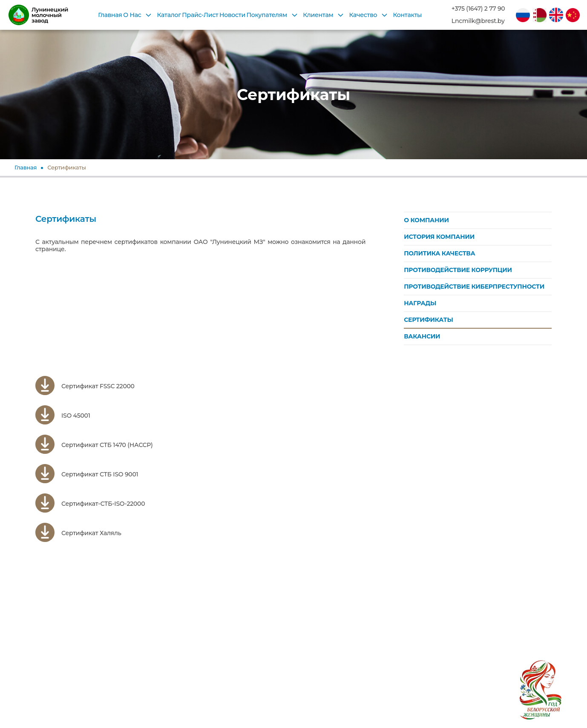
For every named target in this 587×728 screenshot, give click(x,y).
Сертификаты (66, 167)
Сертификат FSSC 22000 (85, 386)
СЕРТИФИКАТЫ (429, 320)
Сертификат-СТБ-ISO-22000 (90, 504)
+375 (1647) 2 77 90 (478, 9)
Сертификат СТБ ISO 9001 (87, 474)
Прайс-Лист (200, 15)
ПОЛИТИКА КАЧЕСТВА (439, 253)
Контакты (407, 15)
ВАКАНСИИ (422, 336)
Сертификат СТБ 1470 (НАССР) (94, 445)
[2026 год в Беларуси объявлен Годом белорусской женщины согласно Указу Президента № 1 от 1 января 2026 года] (540, 681)
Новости (232, 15)
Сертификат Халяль (78, 533)
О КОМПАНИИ (426, 220)
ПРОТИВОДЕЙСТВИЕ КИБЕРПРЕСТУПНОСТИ (474, 287)
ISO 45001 (63, 416)
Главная (110, 15)
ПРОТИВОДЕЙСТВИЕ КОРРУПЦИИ (458, 270)
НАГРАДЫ (420, 303)
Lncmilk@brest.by (478, 21)
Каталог (169, 15)
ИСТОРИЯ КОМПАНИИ (439, 237)
